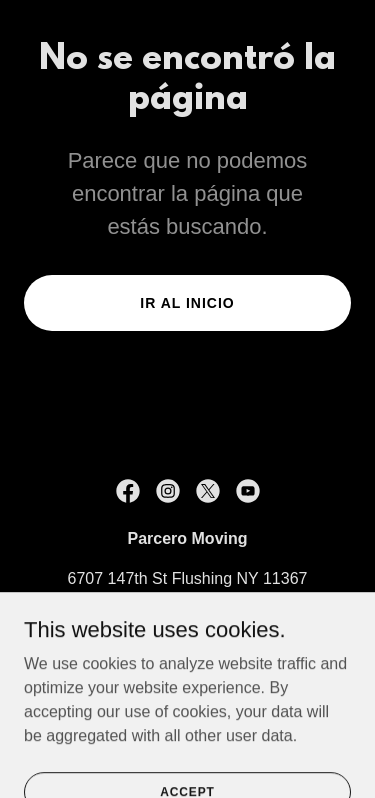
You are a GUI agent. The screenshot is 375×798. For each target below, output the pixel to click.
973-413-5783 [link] (188, 618)
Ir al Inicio (187, 303)
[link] (128, 491)
